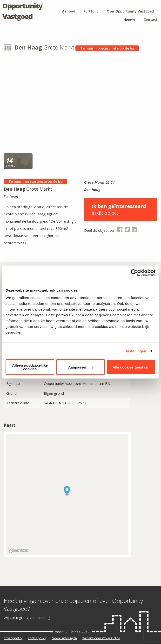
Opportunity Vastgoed (22, 11)
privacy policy (13, 638)
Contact (151, 19)
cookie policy (37, 638)
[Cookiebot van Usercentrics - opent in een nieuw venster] (134, 273)
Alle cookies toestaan (131, 367)
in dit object (121, 210)
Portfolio (91, 11)
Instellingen (136, 351)
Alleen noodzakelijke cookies (30, 367)
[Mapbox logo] (18, 550)
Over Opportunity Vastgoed (130, 11)
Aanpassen (81, 367)
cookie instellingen (64, 638)
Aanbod (69, 11)
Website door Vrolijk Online (101, 638)
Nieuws (129, 19)
